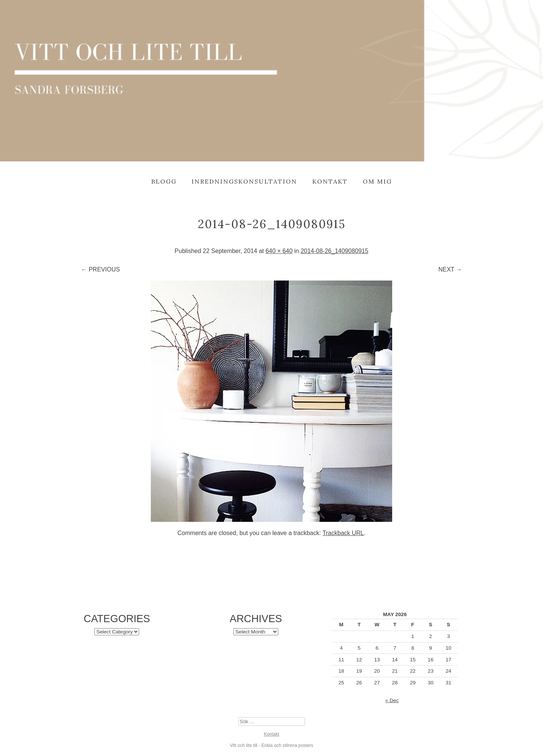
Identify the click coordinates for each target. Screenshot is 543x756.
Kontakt (330, 181)
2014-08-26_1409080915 (334, 251)
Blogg (164, 181)
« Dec (392, 700)
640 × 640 (279, 251)
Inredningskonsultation (244, 181)
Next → (450, 269)
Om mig (377, 181)
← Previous (100, 269)
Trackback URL (343, 533)
